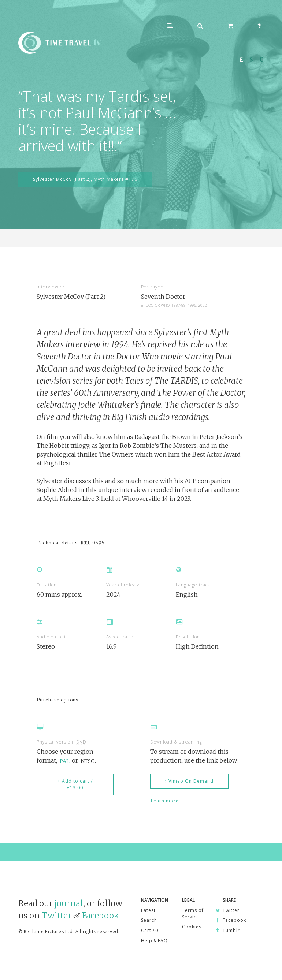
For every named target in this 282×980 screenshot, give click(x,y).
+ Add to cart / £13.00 (75, 784)
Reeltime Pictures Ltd (48, 931)
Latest (148, 910)
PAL (65, 761)
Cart (149, 930)
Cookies (192, 927)
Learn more (165, 801)
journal (69, 903)
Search (149, 920)
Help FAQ (154, 941)
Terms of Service (193, 914)
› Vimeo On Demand (189, 781)
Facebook (101, 916)
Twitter (56, 916)
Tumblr (231, 930)
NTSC (87, 761)
